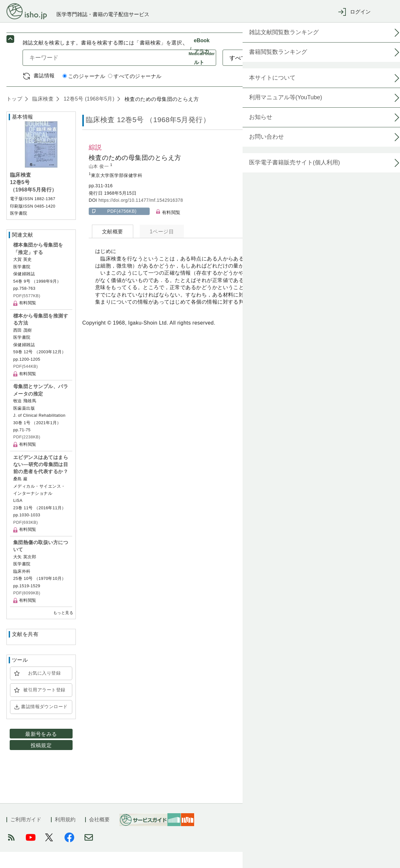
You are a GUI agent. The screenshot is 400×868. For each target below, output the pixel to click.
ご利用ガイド (26, 836)
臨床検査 (42, 115)
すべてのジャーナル (135, 92)
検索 (351, 74)
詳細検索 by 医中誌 (354, 92)
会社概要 (99, 836)
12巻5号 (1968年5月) (88, 115)
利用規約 (65, 836)
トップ (14, 115)
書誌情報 (44, 92)
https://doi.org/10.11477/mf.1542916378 (141, 216)
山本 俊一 (100, 183)
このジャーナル (84, 92)
